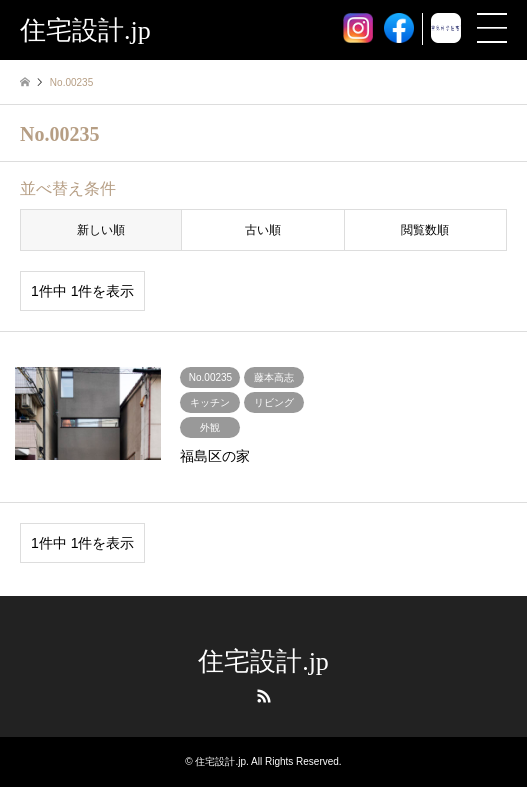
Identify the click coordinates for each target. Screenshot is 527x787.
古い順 (263, 230)
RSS (264, 696)
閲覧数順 (425, 230)
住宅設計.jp (263, 661)
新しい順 (101, 230)
